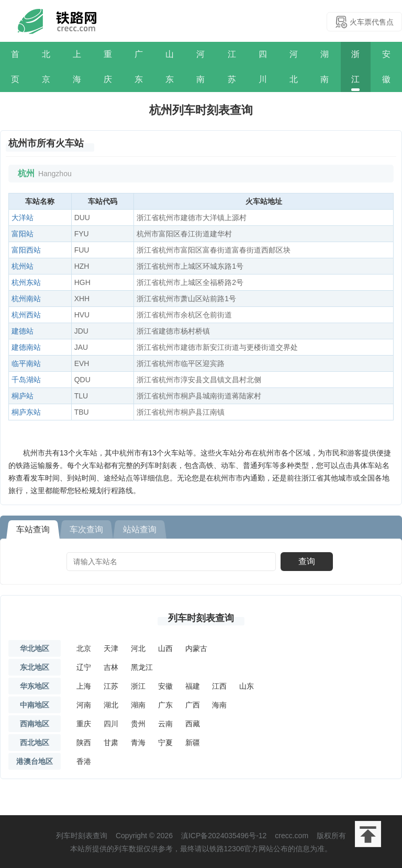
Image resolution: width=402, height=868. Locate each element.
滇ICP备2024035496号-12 (224, 836)
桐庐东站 (26, 412)
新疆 (193, 743)
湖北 (111, 705)
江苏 (232, 67)
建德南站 (26, 347)
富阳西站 (26, 250)
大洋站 (23, 218)
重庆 (108, 67)
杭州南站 (26, 299)
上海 (77, 67)
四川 (263, 67)
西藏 (193, 724)
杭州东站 (26, 282)
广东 (139, 67)
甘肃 (111, 743)
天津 (111, 648)
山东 (170, 67)
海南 (219, 705)
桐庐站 (23, 396)
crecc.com (292, 836)
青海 (138, 743)
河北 (294, 67)
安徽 (386, 67)
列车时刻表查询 (201, 618)
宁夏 (165, 743)
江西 (219, 686)
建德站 (23, 331)
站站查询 (140, 529)
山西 (165, 648)
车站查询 (33, 529)
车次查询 (86, 529)
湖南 (325, 67)
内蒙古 (196, 648)
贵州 (138, 724)
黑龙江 (142, 667)
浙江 (355, 67)
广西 (193, 705)
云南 (165, 724)
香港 (84, 761)
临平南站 (26, 363)
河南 (200, 67)
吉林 (111, 667)
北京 (46, 67)
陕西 (84, 743)
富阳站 (23, 234)
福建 (193, 686)
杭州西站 (26, 315)
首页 (15, 67)
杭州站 (23, 266)
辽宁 (84, 667)
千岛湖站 (26, 380)
